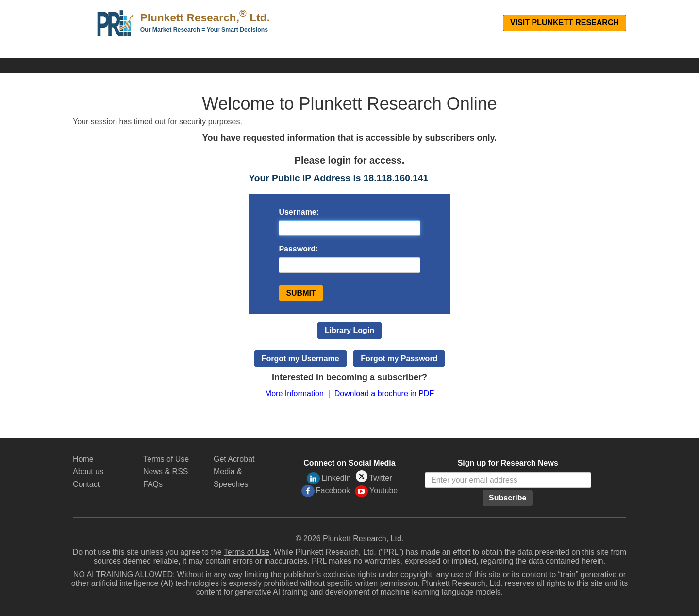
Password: (298, 249)
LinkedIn (329, 478)
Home (83, 459)
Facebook (326, 491)
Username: (299, 212)
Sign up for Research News (508, 463)
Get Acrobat (234, 459)
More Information (294, 393)
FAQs (153, 484)
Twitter (374, 477)
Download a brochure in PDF (384, 393)
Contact (86, 484)
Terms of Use (166, 459)
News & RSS (166, 472)
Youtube (376, 491)
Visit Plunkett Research (565, 23)
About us (88, 472)
